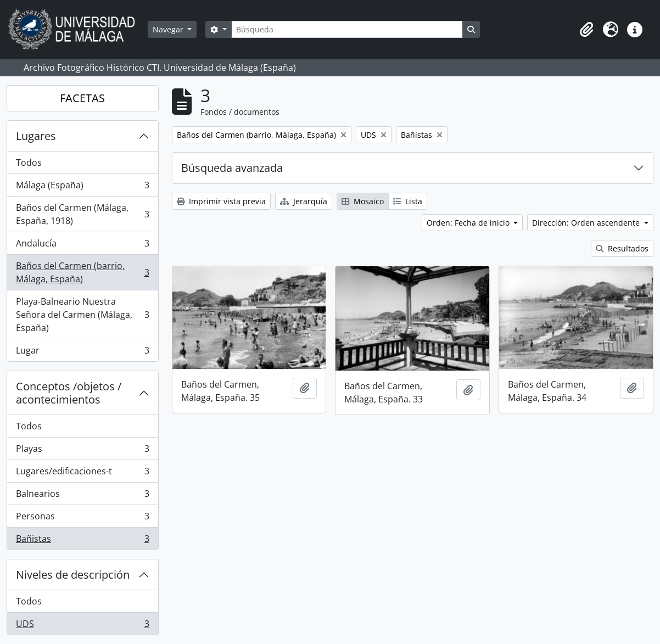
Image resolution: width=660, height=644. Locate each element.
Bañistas (82, 541)
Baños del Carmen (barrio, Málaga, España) (82, 272)
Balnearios (82, 496)
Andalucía (82, 246)
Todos (29, 163)
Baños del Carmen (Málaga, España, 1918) (82, 214)
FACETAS (82, 98)
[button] (586, 30)
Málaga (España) (82, 187)
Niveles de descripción (73, 575)
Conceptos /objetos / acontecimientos (69, 393)
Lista (408, 201)
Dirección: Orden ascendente (587, 223)
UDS (82, 626)
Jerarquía (304, 201)
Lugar (82, 352)
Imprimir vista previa (221, 201)
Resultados (622, 248)
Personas (82, 519)
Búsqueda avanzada (232, 168)
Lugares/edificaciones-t (82, 474)
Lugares (36, 136)
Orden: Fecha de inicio (469, 223)
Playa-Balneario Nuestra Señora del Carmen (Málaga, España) (82, 315)
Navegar (169, 29)
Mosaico (363, 201)
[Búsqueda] (347, 29)
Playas (82, 451)
